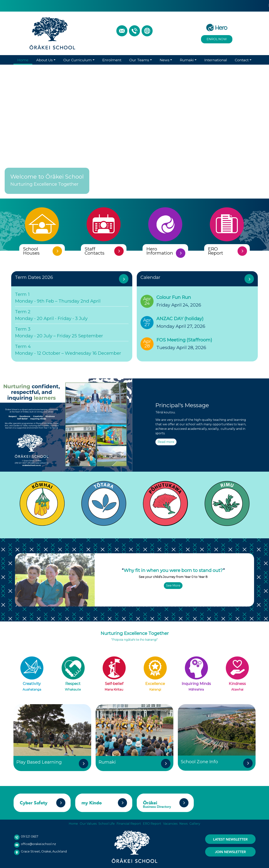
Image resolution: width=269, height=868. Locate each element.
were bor (179, 569)
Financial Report (129, 823)
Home (23, 59)
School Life (107, 823)
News (165, 59)
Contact (242, 59)
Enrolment (112, 59)
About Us (44, 59)
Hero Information (160, 252)
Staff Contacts (95, 250)
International (216, 59)
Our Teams (139, 59)
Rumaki (187, 59)
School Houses (31, 250)
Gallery (195, 823)
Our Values (88, 823)
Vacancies (170, 823)
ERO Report (215, 250)
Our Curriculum (78, 59)
